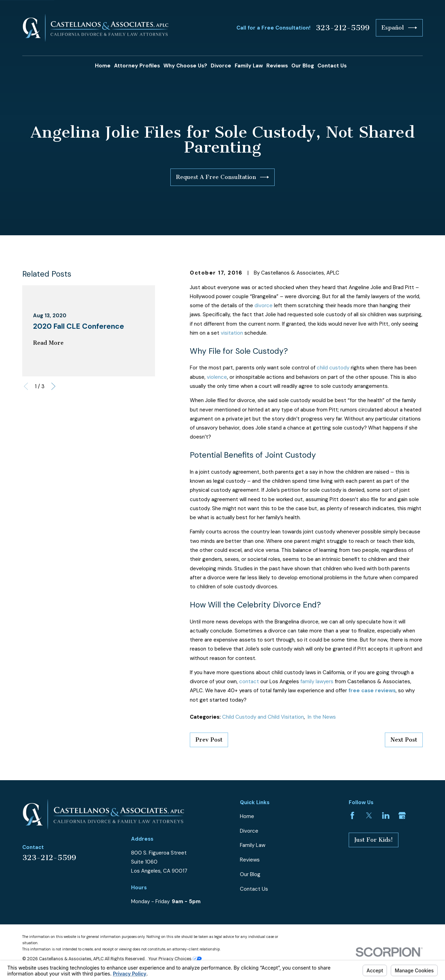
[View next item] (53, 386)
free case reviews (372, 691)
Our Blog (250, 874)
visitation (232, 333)
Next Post (404, 740)
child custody (333, 368)
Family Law (253, 845)
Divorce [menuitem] (221, 66)
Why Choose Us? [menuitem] (185, 66)
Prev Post (209, 740)
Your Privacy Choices (175, 959)
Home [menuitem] (103, 66)
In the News (322, 717)
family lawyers (317, 681)
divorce (264, 305)
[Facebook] (352, 815)
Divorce (249, 831)
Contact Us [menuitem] (332, 66)
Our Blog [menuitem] (303, 66)
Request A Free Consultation (222, 177)
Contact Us (254, 889)
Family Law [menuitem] (249, 66)
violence (217, 377)
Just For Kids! (374, 840)
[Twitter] (369, 815)
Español (399, 28)
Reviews (250, 860)
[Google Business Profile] (402, 815)
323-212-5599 (343, 28)
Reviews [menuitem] (277, 66)
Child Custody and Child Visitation (263, 717)
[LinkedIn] (386, 815)
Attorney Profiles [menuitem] (137, 66)
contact (249, 681)
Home (247, 816)
